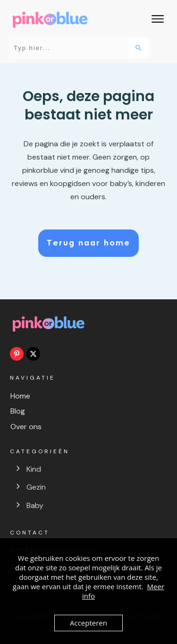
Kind (34, 469)
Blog (18, 411)
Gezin (36, 487)
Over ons (26, 427)
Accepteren (88, 623)
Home (20, 396)
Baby (35, 505)
